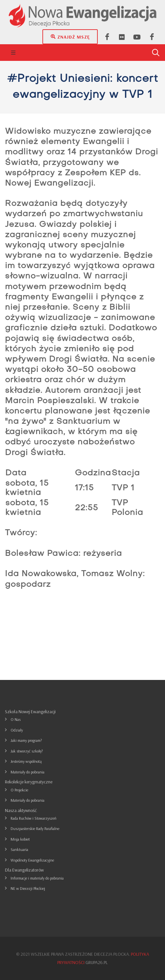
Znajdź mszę (70, 37)
